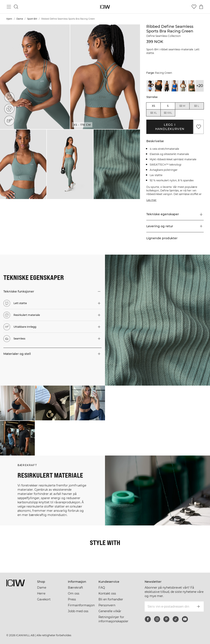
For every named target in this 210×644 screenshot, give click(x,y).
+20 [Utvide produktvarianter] (200, 86)
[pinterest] (166, 619)
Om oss (74, 593)
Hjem (9, 19)
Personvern (107, 605)
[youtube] (185, 619)
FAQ (102, 588)
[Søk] (16, 7)
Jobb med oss (78, 611)
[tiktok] (176, 619)
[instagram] (157, 619)
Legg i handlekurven (170, 127)
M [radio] (182, 106)
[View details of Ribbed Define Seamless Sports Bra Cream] (183, 86)
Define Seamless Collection (164, 36)
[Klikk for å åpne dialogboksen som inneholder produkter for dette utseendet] (17, 403)
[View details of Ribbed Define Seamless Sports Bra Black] (158, 86)
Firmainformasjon (81, 605)
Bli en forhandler (111, 599)
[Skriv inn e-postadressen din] (168, 607)
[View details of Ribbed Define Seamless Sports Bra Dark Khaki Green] (192, 86)
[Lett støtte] (9, 97)
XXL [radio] (168, 113)
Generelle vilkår (110, 611)
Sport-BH (32, 19)
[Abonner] (198, 607)
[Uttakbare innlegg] (9, 121)
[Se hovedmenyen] (9, 7)
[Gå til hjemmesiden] (105, 7)
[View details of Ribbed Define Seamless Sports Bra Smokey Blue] (150, 86)
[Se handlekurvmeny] (201, 7)
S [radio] (168, 106)
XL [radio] (153, 113)
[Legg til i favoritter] (199, 127)
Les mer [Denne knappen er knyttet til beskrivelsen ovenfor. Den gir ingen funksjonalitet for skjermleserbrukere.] (151, 200)
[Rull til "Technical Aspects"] (175, 214)
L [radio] (197, 106)
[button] (35, 77)
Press (72, 599)
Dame (20, 19)
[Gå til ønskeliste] (194, 7)
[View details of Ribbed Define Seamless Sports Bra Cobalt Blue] (175, 86)
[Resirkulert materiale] (9, 109)
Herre (41, 593)
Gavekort (44, 599)
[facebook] (148, 619)
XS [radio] (153, 106)
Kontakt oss (107, 593)
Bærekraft (75, 588)
